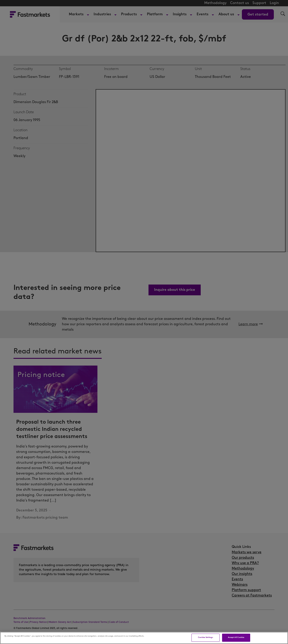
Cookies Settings (205, 637)
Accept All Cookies (236, 637)
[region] (144, 638)
